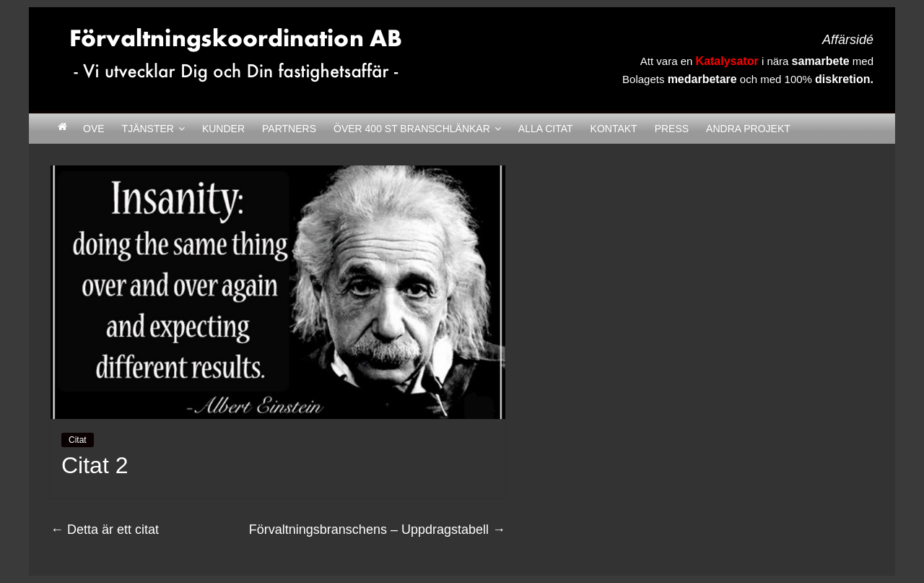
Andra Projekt (748, 129)
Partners (289, 129)
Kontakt (614, 129)
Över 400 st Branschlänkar (412, 129)
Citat (78, 440)
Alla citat (546, 129)
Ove (94, 129)
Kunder (223, 129)
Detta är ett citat (105, 530)
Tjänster (148, 129)
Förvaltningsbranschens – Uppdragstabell (377, 530)
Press (672, 129)
